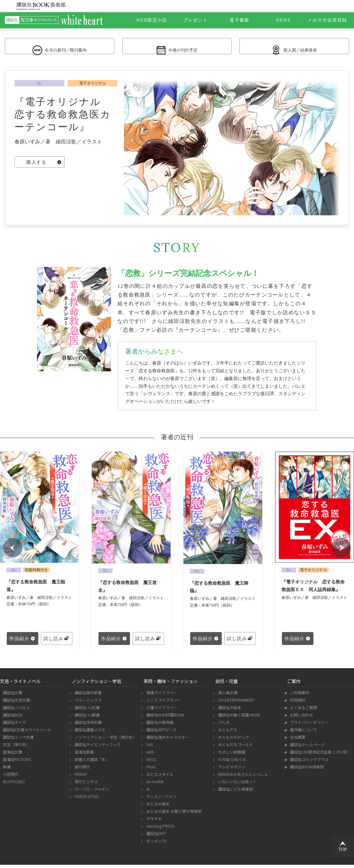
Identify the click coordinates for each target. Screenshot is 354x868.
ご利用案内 (299, 696)
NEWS (283, 20)
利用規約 (297, 703)
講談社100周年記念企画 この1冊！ (319, 755)
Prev (13, 551)
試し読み (53, 642)
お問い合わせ (301, 718)
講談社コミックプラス (308, 762)
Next (341, 551)
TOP (343, 846)
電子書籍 (239, 20)
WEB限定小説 (152, 20)
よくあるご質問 (303, 711)
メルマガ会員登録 (327, 20)
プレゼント (196, 20)
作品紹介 (19, 642)
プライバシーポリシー (308, 725)
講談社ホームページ (307, 748)
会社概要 (297, 740)
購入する (36, 166)
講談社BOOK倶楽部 (306, 770)
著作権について (303, 733)
